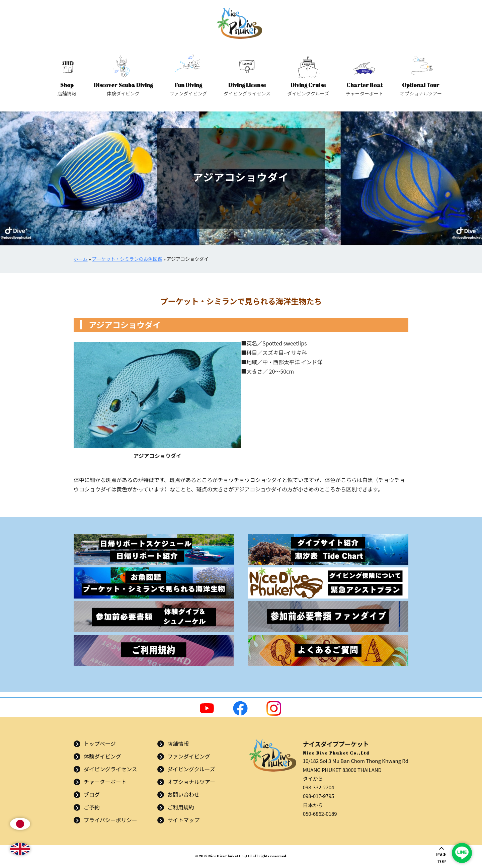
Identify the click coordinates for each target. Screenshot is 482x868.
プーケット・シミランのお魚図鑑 (127, 259)
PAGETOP (441, 858)
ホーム (81, 259)
